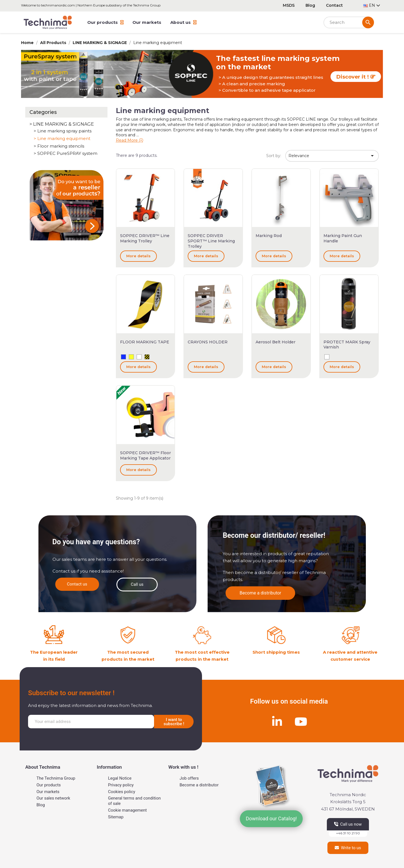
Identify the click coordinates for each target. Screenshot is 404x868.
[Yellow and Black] (147, 357)
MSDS (289, 5)
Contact (334, 5)
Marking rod (269, 236)
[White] (139, 357)
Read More (127, 140)
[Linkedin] (277, 722)
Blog (310, 5)
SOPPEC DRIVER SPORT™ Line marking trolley (211, 241)
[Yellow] (131, 357)
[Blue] (123, 357)
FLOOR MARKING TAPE (145, 342)
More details (138, 256)
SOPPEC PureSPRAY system (67, 153)
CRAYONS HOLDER (208, 342)
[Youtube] (301, 722)
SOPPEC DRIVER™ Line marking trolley (145, 238)
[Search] (349, 23)
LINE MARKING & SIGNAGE (64, 124)
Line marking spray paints (64, 131)
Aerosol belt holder (276, 342)
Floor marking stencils (61, 146)
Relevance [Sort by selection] (332, 156)
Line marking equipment (64, 139)
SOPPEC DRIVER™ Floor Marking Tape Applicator (145, 455)
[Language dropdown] (372, 5)
